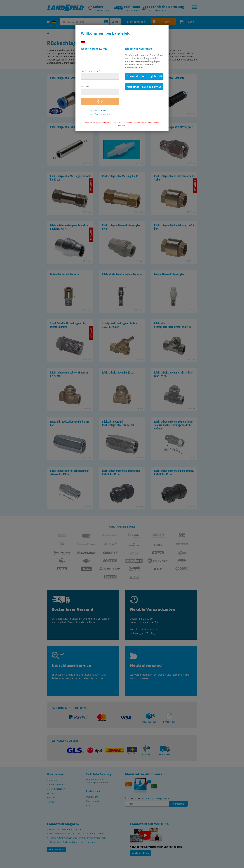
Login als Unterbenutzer (100, 111)
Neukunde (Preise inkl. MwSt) (144, 87)
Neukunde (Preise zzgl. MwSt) (144, 76)
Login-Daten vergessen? (100, 114)
